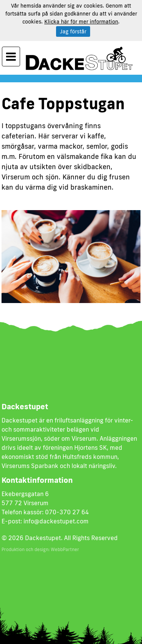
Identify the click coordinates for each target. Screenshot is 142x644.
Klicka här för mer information (81, 22)
